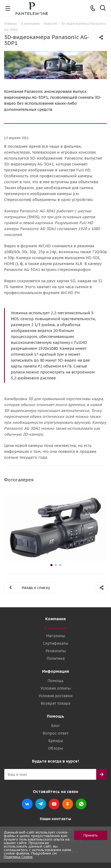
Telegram (41, 804)
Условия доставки (55, 696)
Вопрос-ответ (55, 733)
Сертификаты (55, 643)
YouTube (54, 804)
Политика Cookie (18, 857)
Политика (56, 658)
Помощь (55, 681)
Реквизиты (56, 651)
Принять (91, 835)
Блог (56, 726)
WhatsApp (81, 804)
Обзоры (56, 748)
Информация (55, 671)
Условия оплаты (55, 688)
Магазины (56, 636)
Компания (55, 619)
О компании (55, 628)
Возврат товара (55, 703)
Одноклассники (68, 804)
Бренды (56, 741)
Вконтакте (27, 804)
